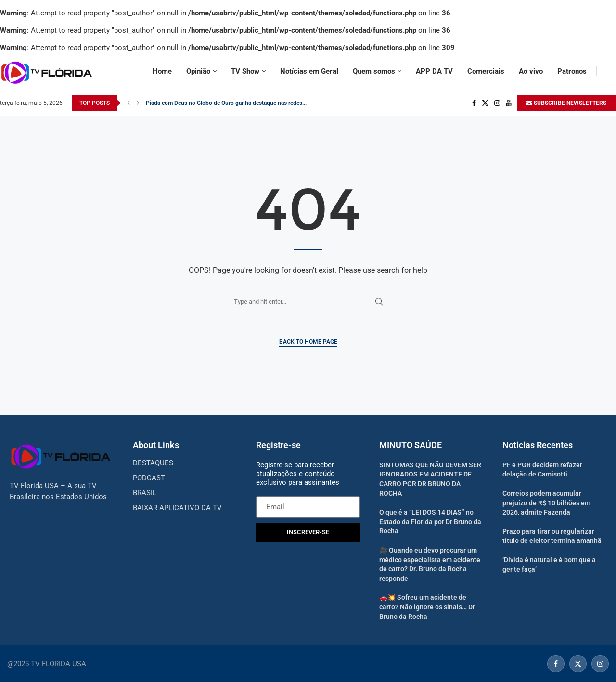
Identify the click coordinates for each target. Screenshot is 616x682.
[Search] (611, 71)
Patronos (572, 71)
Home (162, 71)
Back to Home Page (308, 342)
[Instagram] (497, 103)
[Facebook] (474, 103)
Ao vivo (531, 71)
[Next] (138, 103)
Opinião (198, 71)
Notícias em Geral (309, 71)
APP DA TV (434, 71)
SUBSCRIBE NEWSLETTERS (566, 103)
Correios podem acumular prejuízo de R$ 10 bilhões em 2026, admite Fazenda (546, 503)
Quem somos (374, 71)
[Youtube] (509, 103)
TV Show (245, 71)
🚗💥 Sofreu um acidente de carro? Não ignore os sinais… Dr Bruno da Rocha (427, 607)
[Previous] (128, 103)
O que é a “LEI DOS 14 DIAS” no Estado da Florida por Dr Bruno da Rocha (430, 521)
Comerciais (486, 71)
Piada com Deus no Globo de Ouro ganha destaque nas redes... (226, 103)
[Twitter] (485, 103)
